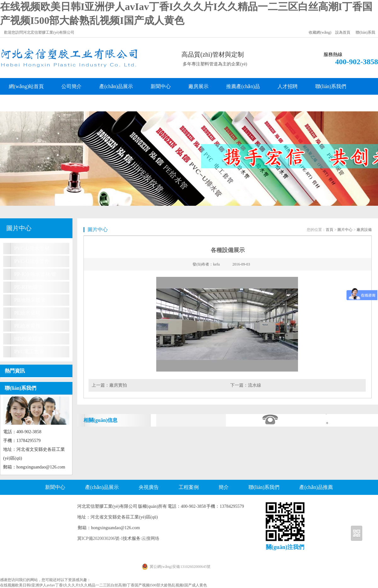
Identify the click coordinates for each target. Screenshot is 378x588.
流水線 (255, 385)
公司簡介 (72, 86)
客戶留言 (19, 103)
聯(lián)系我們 (331, 86)
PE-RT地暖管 (29, 287)
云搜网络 (151, 538)
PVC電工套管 (29, 352)
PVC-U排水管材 (32, 248)
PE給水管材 (27, 313)
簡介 (224, 487)
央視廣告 (149, 487)
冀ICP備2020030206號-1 (100, 538)
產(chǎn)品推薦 (316, 487)
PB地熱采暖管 (30, 300)
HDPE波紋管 (28, 339)
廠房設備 (364, 230)
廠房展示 (198, 86)
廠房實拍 (118, 385)
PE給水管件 (27, 326)
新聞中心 (161, 86)
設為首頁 (343, 32)
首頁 (329, 230)
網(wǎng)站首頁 (26, 86)
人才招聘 (288, 86)
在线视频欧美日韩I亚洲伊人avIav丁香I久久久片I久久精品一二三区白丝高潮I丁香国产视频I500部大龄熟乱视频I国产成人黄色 (103, 585)
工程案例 (189, 487)
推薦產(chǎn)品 (243, 86)
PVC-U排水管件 (32, 261)
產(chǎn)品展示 (116, 86)
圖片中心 (345, 230)
